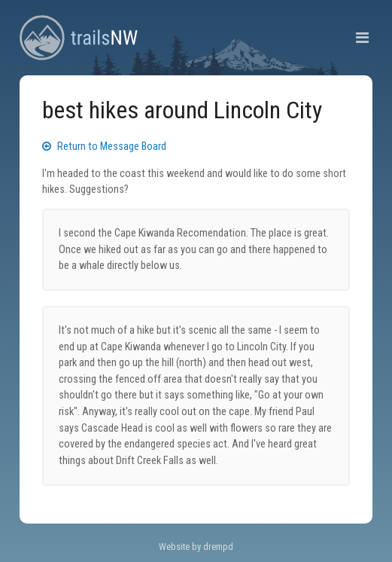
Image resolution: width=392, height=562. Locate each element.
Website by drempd (196, 547)
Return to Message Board (104, 147)
